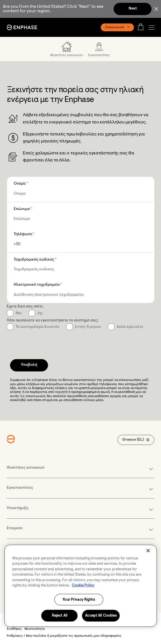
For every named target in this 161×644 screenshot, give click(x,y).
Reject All (60, 616)
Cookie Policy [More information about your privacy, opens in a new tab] (83, 585)
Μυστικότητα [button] (35, 629)
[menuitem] (67, 49)
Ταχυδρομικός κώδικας (34, 260)
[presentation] (49, 342)
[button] (153, 28)
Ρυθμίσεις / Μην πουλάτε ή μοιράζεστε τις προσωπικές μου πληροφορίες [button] (64, 636)
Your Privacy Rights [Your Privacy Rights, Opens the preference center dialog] (79, 599)
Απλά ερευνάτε (130, 327)
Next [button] (133, 9)
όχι (40, 313)
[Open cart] (142, 27)
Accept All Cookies (101, 616)
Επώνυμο (22, 209)
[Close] (148, 550)
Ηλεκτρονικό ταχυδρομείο (37, 285)
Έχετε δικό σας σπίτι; (25, 307)
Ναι (19, 313)
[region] (80, 586)
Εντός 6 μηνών (88, 327)
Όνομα (20, 184)
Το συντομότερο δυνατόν (38, 327)
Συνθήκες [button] (14, 629)
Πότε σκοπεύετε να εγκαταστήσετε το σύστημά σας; (52, 321)
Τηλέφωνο (23, 234)
